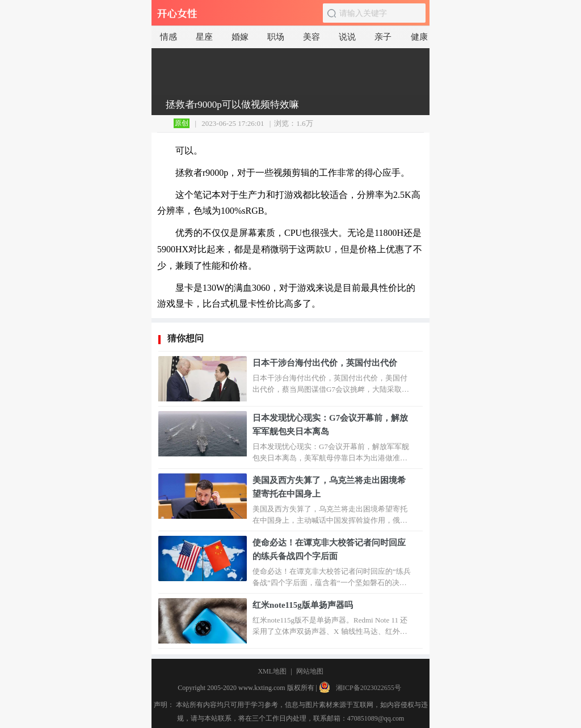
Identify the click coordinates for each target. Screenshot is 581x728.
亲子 (383, 37)
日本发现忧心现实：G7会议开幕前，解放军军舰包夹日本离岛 (330, 425)
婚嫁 (240, 37)
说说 (347, 37)
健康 (419, 37)
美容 (311, 37)
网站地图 (310, 671)
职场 (276, 37)
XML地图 (272, 671)
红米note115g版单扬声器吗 (303, 605)
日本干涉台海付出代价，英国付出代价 (325, 363)
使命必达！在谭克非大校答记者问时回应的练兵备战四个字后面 (329, 549)
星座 (204, 37)
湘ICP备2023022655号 (369, 688)
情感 (169, 37)
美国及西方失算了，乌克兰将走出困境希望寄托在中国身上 (329, 487)
